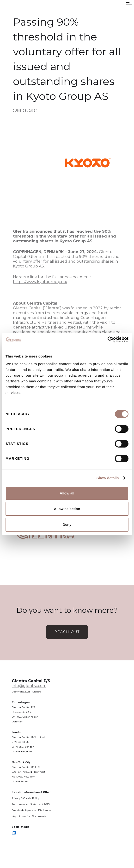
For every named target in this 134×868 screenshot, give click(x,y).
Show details (108, 478)
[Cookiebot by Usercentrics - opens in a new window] (107, 340)
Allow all (67, 493)
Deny (67, 525)
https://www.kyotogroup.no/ (40, 282)
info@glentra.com (29, 686)
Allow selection (67, 509)
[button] (129, 5)
